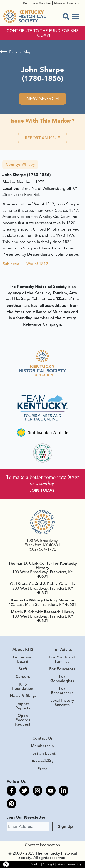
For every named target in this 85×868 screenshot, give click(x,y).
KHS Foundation (23, 686)
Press (42, 769)
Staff (23, 669)
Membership (42, 746)
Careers (23, 676)
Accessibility (42, 761)
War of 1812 (37, 264)
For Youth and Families (62, 659)
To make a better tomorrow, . (43, 480)
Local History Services (62, 702)
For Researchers (62, 691)
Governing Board (23, 659)
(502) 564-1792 (42, 549)
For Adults (62, 649)
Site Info (36, 864)
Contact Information (42, 845)
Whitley (20, 164)
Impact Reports (23, 706)
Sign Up (65, 826)
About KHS (23, 649)
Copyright (49, 864)
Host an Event (42, 753)
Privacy (61, 864)
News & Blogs (23, 696)
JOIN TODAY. (42, 490)
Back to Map (20, 52)
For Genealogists (62, 679)
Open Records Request (23, 720)
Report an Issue (42, 138)
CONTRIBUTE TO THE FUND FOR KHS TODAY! (42, 33)
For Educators (62, 669)
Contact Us (42, 738)
